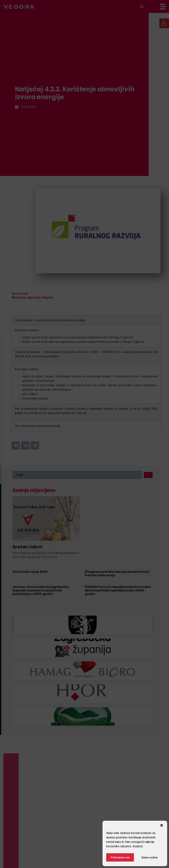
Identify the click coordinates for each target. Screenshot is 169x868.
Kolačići (138, 846)
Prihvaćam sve (120, 857)
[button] (162, 825)
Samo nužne (150, 857)
